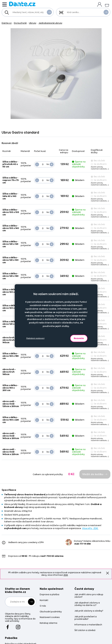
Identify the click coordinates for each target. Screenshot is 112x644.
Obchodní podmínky (51, 612)
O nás (43, 606)
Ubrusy (33, 23)
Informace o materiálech (88, 625)
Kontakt (44, 600)
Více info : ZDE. (90, 528)
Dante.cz (7, 23)
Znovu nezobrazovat (108, 573)
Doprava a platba (49, 595)
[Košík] (107, 5)
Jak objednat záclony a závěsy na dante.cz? (87, 604)
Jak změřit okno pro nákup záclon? (89, 596)
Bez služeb (98, 161)
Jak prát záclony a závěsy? (89, 611)
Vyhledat (49, 12)
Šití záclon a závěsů (85, 630)
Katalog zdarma (48, 623)
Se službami (99, 164)
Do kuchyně (20, 23)
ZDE (66, 575)
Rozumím (79, 338)
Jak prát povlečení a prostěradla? (86, 618)
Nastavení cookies (50, 617)
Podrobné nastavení (35, 338)
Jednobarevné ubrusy (50, 23)
